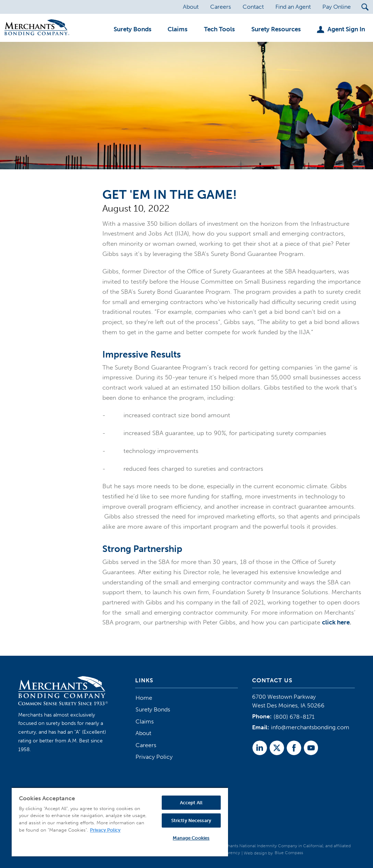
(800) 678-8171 (294, 717)
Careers (146, 745)
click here (336, 622)
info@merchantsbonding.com (310, 727)
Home (144, 698)
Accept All (191, 803)
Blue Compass (289, 853)
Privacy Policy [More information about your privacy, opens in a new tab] (105, 830)
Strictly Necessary (191, 820)
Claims (145, 721)
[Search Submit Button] (365, 7)
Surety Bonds (153, 709)
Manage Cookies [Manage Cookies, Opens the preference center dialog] (191, 838)
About (143, 733)
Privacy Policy (154, 757)
